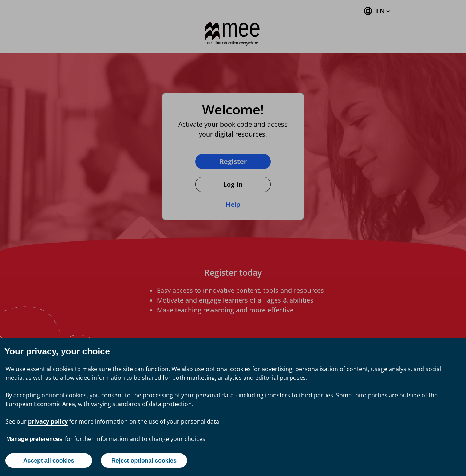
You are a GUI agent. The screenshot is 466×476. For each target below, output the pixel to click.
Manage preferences (34, 439)
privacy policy (48, 421)
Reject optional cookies (144, 461)
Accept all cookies (49, 461)
